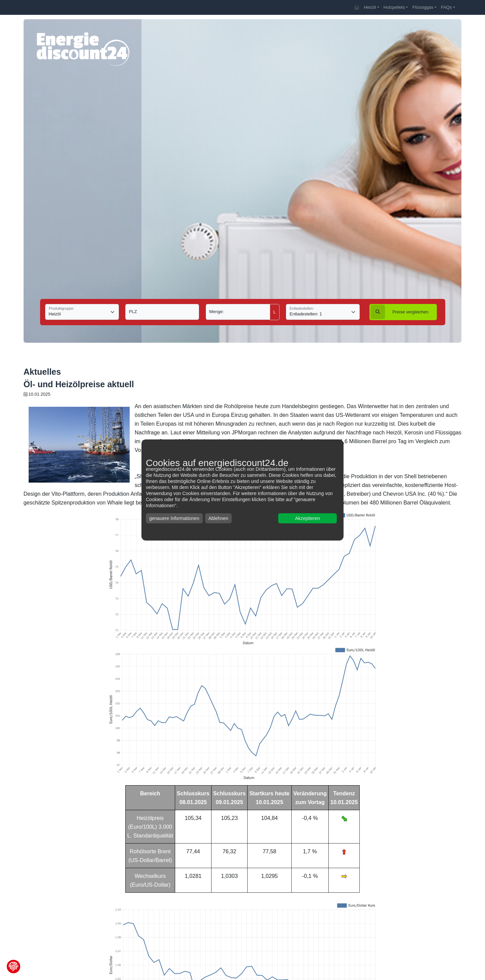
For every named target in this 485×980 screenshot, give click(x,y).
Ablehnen (218, 518)
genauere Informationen (174, 518)
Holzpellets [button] (394, 7)
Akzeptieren (308, 518)
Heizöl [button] (370, 7)
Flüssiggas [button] (423, 7)
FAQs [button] (446, 7)
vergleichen (399, 312)
